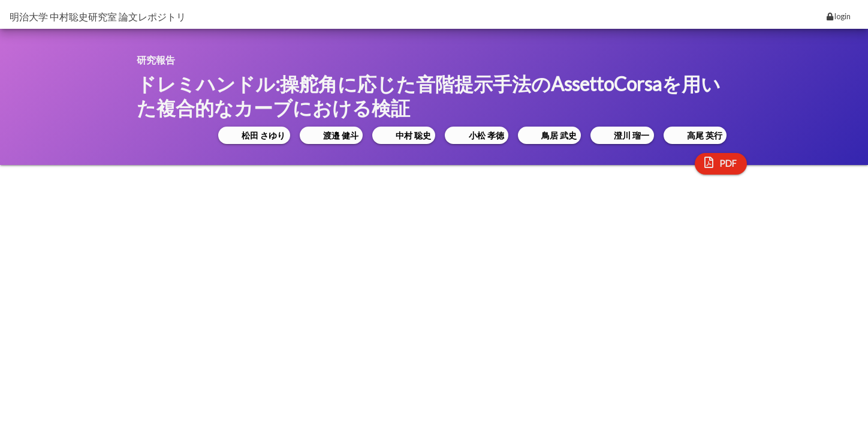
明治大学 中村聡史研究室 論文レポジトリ (98, 16)
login (839, 16)
